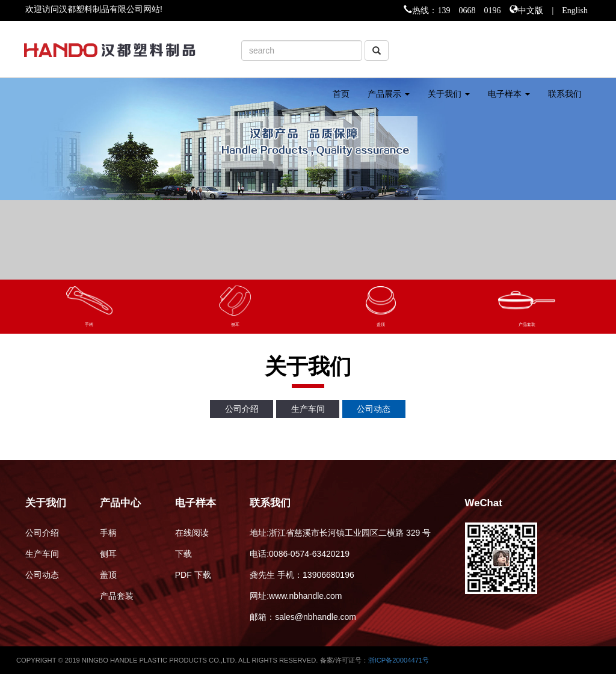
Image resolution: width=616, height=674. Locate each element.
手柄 (108, 533)
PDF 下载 (193, 575)
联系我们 (565, 94)
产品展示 (389, 94)
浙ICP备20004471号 (399, 660)
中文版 (531, 9)
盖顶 (108, 575)
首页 (341, 94)
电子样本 (509, 94)
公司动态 (374, 409)
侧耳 (108, 554)
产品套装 (117, 596)
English (575, 9)
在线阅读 (192, 533)
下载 (183, 554)
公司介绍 (242, 409)
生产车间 (308, 409)
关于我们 (449, 94)
